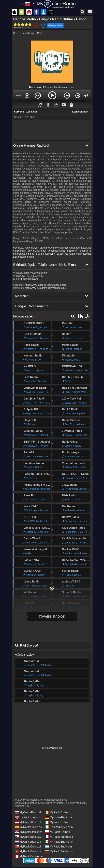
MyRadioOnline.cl (28, 845)
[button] (27, 96)
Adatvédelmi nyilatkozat (52, 802)
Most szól (21, 687)
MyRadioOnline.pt (28, 850)
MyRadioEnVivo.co (59, 850)
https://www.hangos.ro (36, 273)
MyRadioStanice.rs (29, 831)
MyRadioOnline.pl (58, 831)
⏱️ (71, 105)
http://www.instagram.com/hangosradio (45, 288)
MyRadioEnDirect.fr (59, 836)
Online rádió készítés (26, 802)
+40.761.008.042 (34, 276)
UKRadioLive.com (28, 816)
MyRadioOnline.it (58, 821)
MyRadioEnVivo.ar (58, 845)
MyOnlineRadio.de (58, 816)
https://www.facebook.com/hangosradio (46, 285)
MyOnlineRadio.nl (28, 840)
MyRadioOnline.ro (58, 811)
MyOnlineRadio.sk (28, 811)
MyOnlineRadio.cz (28, 836)
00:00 (18, 96)
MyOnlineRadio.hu (52, 747)
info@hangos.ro (30, 279)
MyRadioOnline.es (28, 826)
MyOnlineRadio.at (28, 821)
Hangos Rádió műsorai (30, 697)
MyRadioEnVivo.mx (59, 840)
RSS (28, 805)
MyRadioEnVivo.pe (29, 855)
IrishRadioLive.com (59, 826)
